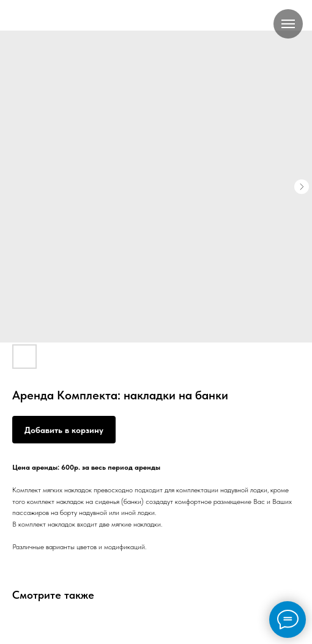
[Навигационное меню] (288, 24)
